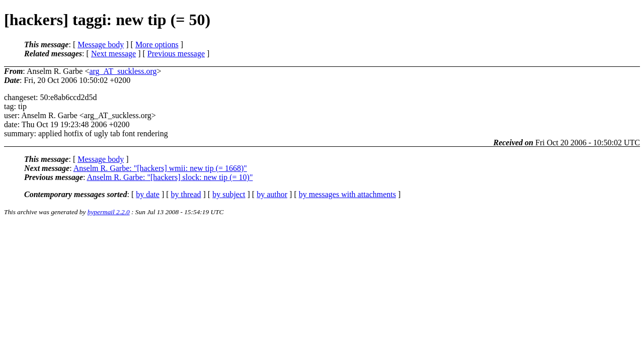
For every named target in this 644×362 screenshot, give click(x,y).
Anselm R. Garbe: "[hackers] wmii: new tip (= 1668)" (160, 168)
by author (272, 194)
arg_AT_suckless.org (123, 71)
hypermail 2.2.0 (109, 212)
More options (157, 44)
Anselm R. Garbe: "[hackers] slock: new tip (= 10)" (170, 177)
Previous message (176, 54)
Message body (101, 44)
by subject (229, 194)
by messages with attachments (347, 194)
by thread (186, 194)
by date (148, 194)
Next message (113, 54)
